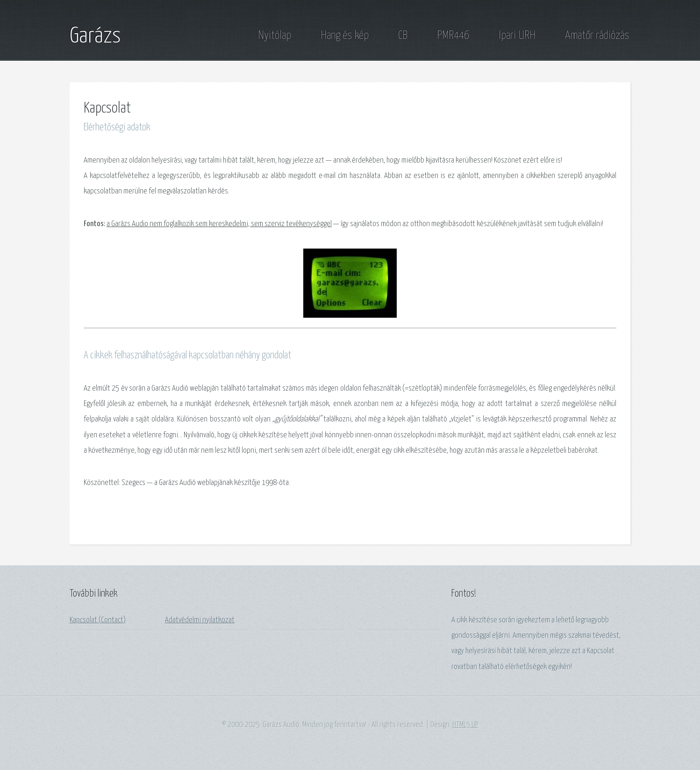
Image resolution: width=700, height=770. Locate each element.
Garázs (95, 36)
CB (403, 36)
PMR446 (453, 36)
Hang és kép (345, 36)
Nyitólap (275, 36)
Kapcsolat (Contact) (98, 620)
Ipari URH (517, 36)
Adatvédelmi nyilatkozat (200, 620)
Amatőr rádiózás (597, 36)
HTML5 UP (465, 725)
